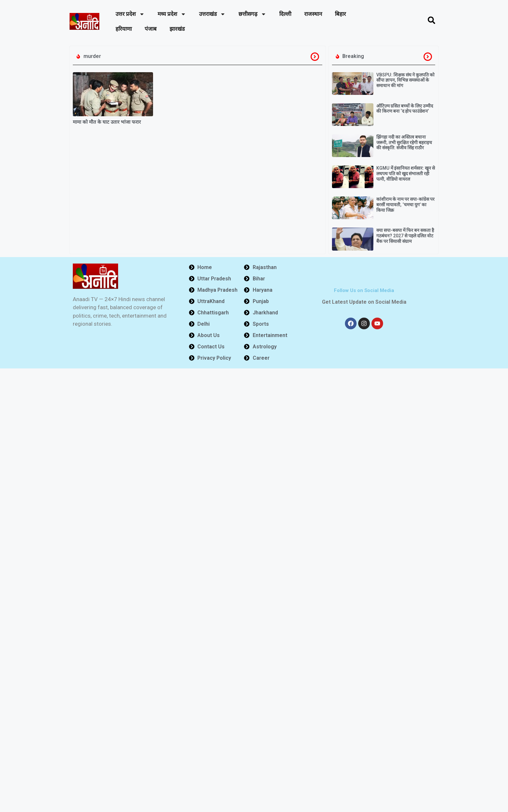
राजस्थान (313, 14)
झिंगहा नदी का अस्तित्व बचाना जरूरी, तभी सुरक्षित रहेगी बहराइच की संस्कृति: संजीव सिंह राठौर (404, 142)
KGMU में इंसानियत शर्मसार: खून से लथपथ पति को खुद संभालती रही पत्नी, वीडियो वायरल (406, 174)
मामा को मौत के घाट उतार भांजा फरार (107, 122)
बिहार (340, 14)
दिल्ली (285, 14)
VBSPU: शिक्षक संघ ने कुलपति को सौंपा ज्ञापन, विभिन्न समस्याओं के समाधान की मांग (405, 80)
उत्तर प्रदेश (130, 14)
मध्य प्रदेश (172, 14)
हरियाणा (124, 29)
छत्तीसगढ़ (252, 14)
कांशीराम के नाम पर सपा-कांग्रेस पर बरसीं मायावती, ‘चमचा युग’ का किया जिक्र (405, 205)
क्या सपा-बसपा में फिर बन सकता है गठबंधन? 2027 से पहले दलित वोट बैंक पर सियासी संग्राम (405, 236)
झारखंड (177, 29)
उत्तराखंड (212, 14)
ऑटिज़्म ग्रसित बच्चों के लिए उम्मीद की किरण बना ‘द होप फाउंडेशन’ (405, 109)
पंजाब (151, 29)
